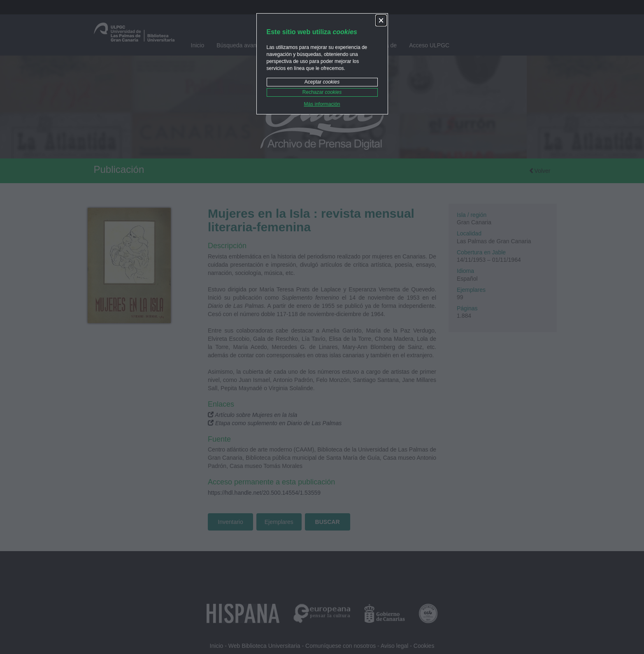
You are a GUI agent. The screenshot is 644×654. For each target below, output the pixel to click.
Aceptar (322, 82)
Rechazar (322, 92)
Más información (322, 104)
